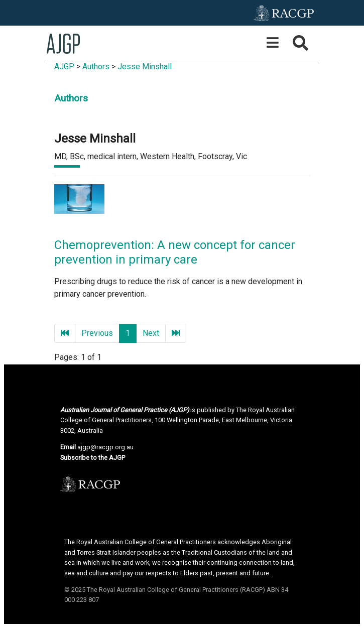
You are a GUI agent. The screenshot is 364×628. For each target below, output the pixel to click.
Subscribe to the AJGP (93, 458)
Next (151, 333)
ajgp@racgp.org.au (105, 447)
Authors (96, 67)
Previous (97, 333)
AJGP (64, 67)
